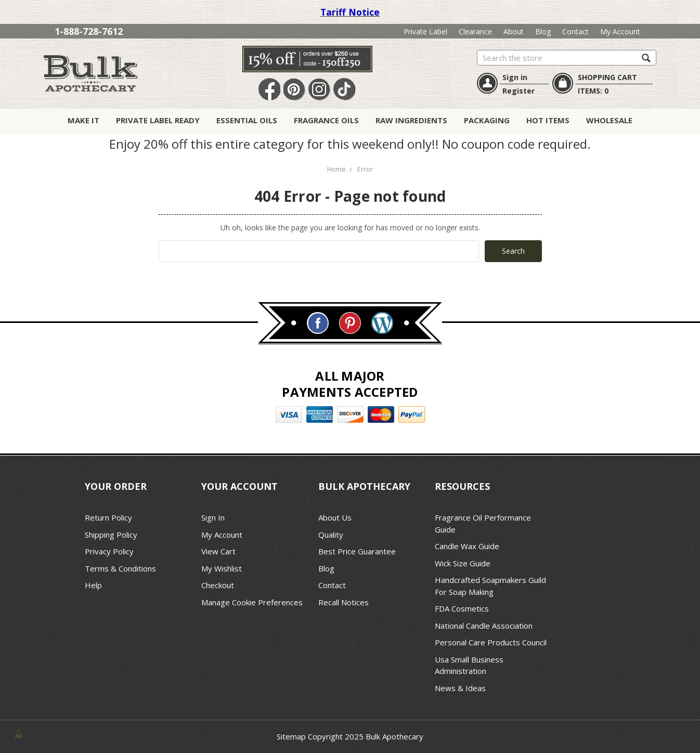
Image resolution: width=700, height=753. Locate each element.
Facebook (269, 90)
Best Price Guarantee (357, 551)
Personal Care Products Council (491, 642)
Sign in (515, 77)
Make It (83, 120)
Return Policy (108, 517)
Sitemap (291, 736)
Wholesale (609, 120)
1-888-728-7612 (89, 31)
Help (93, 585)
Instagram (319, 90)
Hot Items (548, 120)
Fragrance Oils (326, 120)
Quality (331, 535)
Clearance (475, 31)
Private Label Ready (158, 120)
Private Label (425, 31)
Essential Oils (247, 120)
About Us (335, 517)
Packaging (487, 120)
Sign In (213, 517)
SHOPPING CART (607, 77)
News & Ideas (460, 688)
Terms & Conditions (120, 568)
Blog (543, 31)
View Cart (218, 551)
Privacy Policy (109, 551)
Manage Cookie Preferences (252, 602)
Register (518, 91)
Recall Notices (343, 602)
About (514, 31)
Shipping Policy (111, 535)
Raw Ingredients (411, 120)
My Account (620, 31)
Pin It (294, 90)
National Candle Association (484, 626)
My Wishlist (222, 568)
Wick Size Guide (463, 563)
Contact (575, 31)
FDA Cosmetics (462, 608)
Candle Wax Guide (467, 546)
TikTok (344, 90)
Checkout (218, 585)
